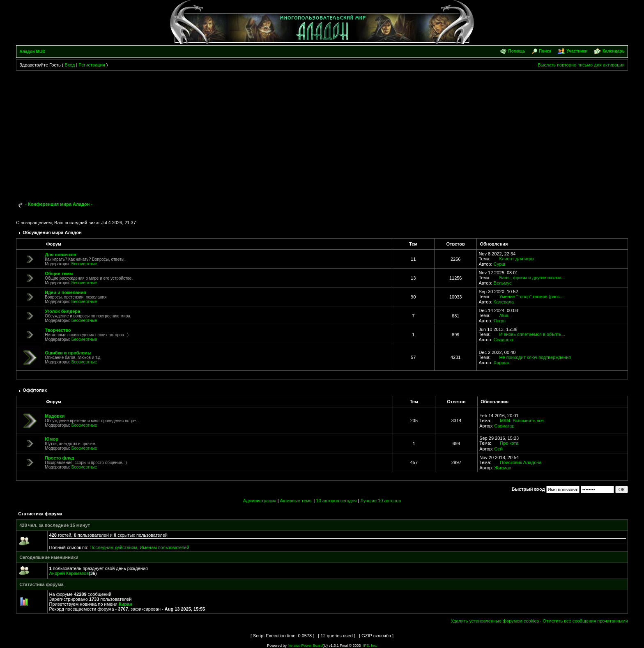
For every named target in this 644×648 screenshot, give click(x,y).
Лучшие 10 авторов (381, 501)
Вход (70, 65)
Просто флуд (59, 458)
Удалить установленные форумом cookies (495, 621)
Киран (125, 604)
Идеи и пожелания (66, 292)
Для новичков (60, 255)
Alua (504, 315)
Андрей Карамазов (69, 573)
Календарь (614, 51)
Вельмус (503, 283)
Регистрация (92, 65)
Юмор (52, 439)
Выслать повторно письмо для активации (581, 65)
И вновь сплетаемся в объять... (532, 334)
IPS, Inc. (370, 646)
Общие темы (59, 273)
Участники (577, 51)
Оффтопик (35, 390)
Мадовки (55, 416)
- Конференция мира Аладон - (59, 204)
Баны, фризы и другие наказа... (532, 278)
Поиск (545, 51)
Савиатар (504, 426)
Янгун (500, 321)
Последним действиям (113, 547)
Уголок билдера (62, 311)
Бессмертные (84, 264)
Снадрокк (504, 340)
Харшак (502, 363)
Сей (498, 449)
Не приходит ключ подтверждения (535, 357)
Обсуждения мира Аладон (52, 232)
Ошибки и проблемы (68, 353)
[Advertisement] (322, 132)
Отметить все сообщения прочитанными (585, 621)
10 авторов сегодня (337, 501)
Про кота (509, 443)
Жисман (503, 468)
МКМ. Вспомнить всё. (522, 421)
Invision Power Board (305, 646)
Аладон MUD (32, 52)
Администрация (260, 501)
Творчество (58, 330)
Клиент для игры (517, 259)
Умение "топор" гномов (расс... (532, 296)
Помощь (516, 51)
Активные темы (296, 501)
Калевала (504, 302)
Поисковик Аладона (521, 462)
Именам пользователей (164, 547)
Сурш (499, 264)
